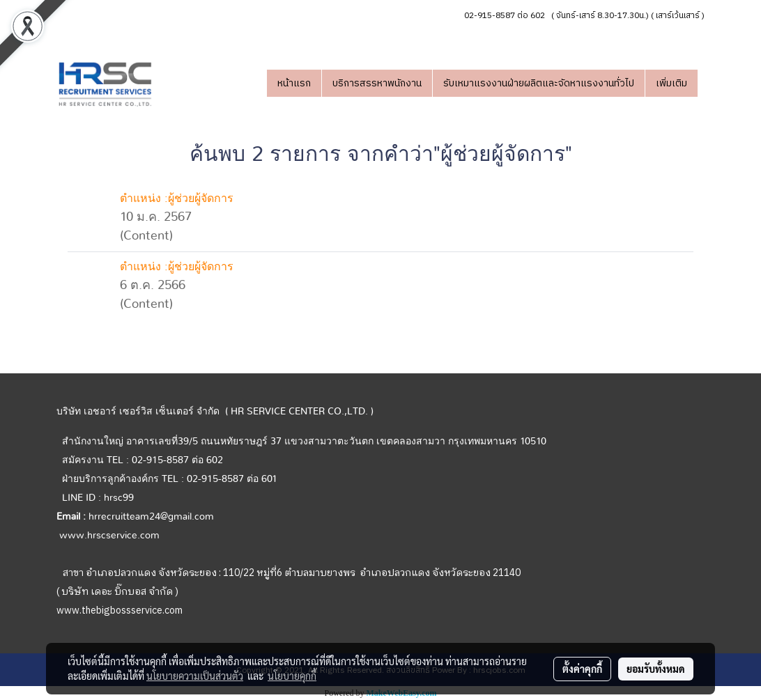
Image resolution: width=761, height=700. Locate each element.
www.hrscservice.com (109, 536)
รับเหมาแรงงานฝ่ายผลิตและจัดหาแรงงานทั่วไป (539, 83)
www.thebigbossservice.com (120, 610)
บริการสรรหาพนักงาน (377, 83)
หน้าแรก (294, 83)
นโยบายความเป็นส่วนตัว (195, 676)
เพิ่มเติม (671, 83)
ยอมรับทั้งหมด (656, 669)
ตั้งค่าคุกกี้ (582, 669)
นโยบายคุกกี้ (292, 676)
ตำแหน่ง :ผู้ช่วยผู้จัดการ (177, 199)
